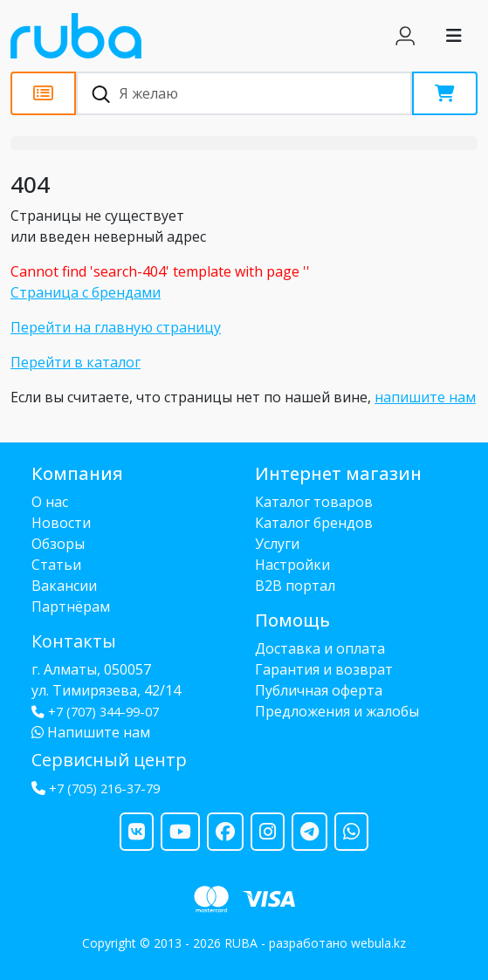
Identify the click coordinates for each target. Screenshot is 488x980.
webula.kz (378, 943)
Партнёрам (71, 607)
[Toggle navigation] (454, 36)
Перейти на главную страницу (116, 327)
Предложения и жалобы (337, 711)
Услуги (277, 544)
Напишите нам (91, 732)
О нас (50, 502)
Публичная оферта (319, 690)
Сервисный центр (109, 760)
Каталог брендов (314, 523)
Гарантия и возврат (324, 669)
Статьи (56, 565)
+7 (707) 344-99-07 (95, 712)
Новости (61, 523)
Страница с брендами (86, 292)
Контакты (74, 641)
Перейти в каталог (76, 362)
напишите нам (425, 397)
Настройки (292, 565)
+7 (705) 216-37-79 (104, 788)
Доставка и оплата (320, 648)
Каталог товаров (314, 502)
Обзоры (58, 544)
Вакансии (64, 586)
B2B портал (295, 586)
